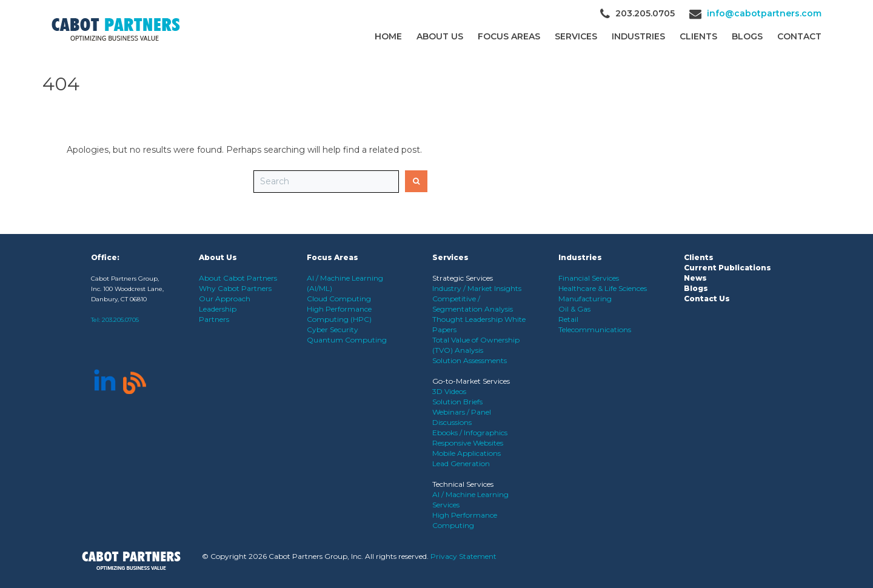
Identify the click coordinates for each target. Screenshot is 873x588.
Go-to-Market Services (471, 381)
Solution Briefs (457, 402)
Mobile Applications (467, 453)
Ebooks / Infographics (470, 433)
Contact (799, 36)
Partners (214, 319)
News (695, 278)
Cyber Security (333, 329)
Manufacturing (585, 299)
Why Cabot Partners (235, 288)
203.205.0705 (120, 320)
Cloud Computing (339, 299)
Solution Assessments (470, 360)
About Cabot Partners (238, 278)
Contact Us (707, 299)
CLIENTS (698, 36)
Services (576, 36)
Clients (699, 257)
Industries (638, 36)
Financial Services (589, 278)
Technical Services (463, 484)
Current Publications (727, 268)
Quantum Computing (347, 340)
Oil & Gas (574, 309)
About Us (440, 36)
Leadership (218, 309)
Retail (568, 319)
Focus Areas (509, 36)
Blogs (747, 36)
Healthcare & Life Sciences (603, 288)
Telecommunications (595, 329)
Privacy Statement (463, 556)
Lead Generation (461, 463)
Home (388, 36)
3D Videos (449, 391)
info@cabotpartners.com (764, 13)
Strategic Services (463, 278)
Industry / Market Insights (477, 288)
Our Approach (225, 299)
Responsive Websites (468, 443)
